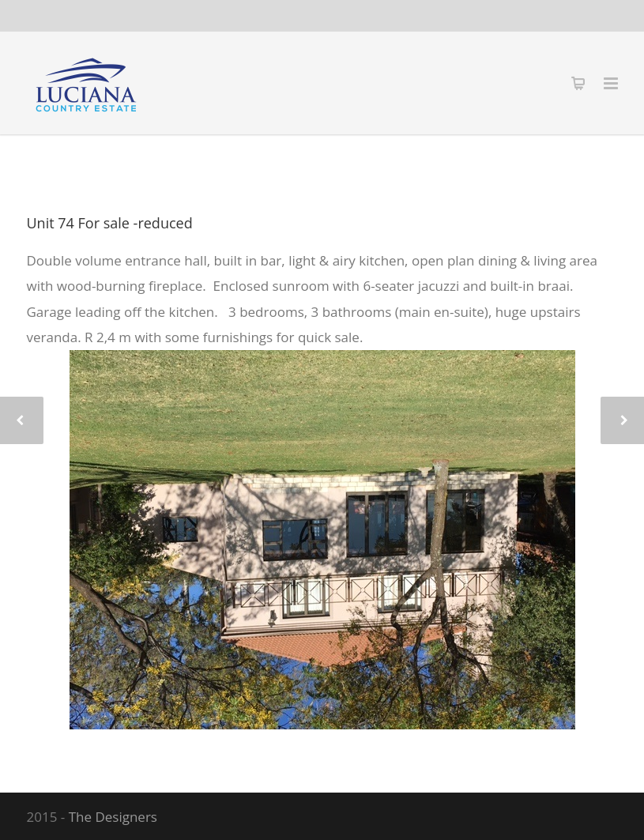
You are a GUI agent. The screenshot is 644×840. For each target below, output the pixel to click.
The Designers (113, 817)
